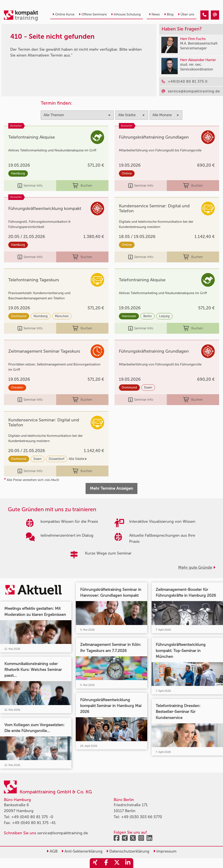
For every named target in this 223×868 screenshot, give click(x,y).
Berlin (148, 316)
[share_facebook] (106, 863)
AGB (52, 851)
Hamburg (18, 173)
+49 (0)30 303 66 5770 (142, 817)
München (62, 316)
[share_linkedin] (128, 863)
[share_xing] (95, 863)
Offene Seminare (93, 14)
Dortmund (19, 316)
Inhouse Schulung (126, 14)
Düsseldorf (57, 459)
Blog (169, 14)
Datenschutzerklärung (128, 851)
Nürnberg (41, 316)
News (154, 14)
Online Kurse (63, 14)
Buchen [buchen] (82, 186)
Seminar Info (30, 186)
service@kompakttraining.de (63, 833)
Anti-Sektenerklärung (82, 851)
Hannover (129, 316)
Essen (148, 388)
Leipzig (164, 316)
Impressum (165, 851)
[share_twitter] (117, 863)
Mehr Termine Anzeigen (111, 488)
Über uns (186, 14)
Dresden (17, 388)
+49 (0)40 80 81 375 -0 (32, 817)
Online (127, 173)
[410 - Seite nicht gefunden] (204, 15)
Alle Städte (78, 459)
